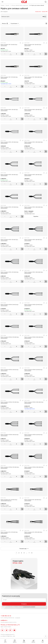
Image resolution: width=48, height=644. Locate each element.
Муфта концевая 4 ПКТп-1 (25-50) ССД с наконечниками (33, 175)
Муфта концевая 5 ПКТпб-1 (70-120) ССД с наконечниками (10, 468)
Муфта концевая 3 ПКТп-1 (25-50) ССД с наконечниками (33, 110)
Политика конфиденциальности (8, 634)
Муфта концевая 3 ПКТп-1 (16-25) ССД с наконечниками (9, 110)
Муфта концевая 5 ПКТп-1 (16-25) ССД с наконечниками (9, 240)
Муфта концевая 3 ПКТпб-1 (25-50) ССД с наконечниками (33, 305)
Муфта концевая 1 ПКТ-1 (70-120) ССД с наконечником (9, 78)
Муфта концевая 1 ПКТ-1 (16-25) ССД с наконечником (9, 45)
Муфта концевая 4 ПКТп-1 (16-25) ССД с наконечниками (9, 175)
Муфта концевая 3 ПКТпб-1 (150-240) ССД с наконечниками (34, 338)
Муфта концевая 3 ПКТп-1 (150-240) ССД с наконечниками (34, 143)
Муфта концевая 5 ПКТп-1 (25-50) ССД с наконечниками (33, 240)
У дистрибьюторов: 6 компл (30, 409)
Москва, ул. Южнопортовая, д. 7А (10, 625)
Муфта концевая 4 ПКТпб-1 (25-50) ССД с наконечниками (33, 370)
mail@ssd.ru (4, 620)
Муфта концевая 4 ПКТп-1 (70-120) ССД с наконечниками (10, 208)
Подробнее (36, 216)
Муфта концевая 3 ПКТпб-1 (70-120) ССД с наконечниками (10, 338)
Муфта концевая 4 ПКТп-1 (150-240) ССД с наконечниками (34, 208)
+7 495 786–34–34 (6, 616)
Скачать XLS (38, 12)
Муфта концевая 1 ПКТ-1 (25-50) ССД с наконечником (33, 45)
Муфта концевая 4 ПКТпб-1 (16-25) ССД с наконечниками (10, 370)
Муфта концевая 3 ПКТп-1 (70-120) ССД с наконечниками (10, 143)
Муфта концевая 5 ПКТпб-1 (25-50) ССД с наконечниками (33, 435)
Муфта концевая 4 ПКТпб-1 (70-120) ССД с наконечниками (10, 403)
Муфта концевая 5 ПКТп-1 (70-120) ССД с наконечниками (10, 273)
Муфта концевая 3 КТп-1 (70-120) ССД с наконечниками (9, 533)
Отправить (24, 604)
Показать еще (24, 549)
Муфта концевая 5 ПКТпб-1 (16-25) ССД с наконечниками (10, 435)
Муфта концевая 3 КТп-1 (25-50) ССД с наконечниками (33, 500)
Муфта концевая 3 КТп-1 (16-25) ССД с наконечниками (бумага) (9, 500)
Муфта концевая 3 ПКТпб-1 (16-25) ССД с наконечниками (10, 305)
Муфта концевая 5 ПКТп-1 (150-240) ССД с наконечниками (34, 273)
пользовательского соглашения (29, 607)
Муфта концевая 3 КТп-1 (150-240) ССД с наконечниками (33, 533)
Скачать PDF (45, 12)
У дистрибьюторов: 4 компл (6, 84)
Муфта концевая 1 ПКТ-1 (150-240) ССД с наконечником (33, 78)
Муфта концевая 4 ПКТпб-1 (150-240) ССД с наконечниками (34, 403)
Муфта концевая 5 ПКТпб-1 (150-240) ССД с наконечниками (34, 468)
